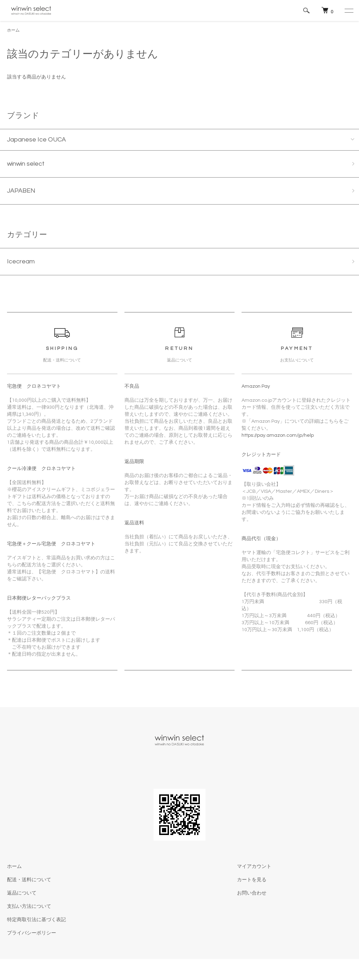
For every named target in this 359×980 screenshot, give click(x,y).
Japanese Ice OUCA (36, 140)
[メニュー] (348, 11)
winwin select (26, 164)
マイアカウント (254, 867)
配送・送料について (29, 880)
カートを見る (252, 880)
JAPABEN (21, 191)
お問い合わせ (252, 893)
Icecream (21, 261)
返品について (22, 893)
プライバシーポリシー (32, 933)
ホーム (13, 30)
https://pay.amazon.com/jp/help (278, 435)
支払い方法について (29, 906)
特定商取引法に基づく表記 (36, 920)
